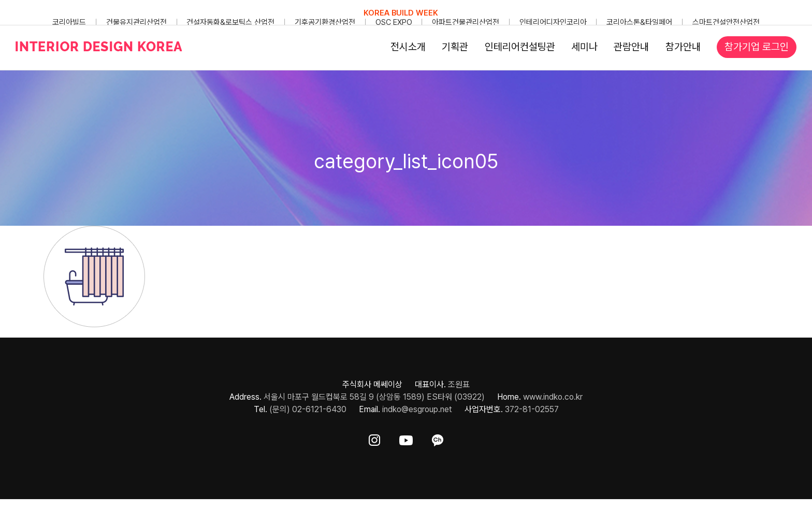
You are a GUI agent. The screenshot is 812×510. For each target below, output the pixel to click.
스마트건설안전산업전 (726, 22)
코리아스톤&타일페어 (639, 22)
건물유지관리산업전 (136, 22)
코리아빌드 (69, 22)
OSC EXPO (394, 22)
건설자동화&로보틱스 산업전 (230, 22)
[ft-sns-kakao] (438, 438)
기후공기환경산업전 (325, 22)
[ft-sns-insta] (374, 438)
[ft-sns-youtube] (406, 438)
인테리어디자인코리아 (553, 22)
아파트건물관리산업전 (466, 22)
